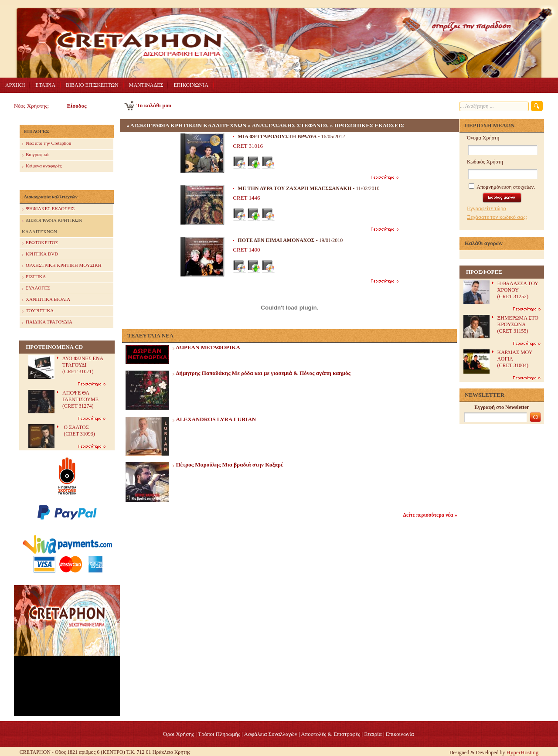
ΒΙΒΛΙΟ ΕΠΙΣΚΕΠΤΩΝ (92, 85)
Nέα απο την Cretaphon (46, 144)
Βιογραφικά (35, 155)
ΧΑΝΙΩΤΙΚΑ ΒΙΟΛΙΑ (46, 300)
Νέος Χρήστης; (31, 106)
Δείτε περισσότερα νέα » (430, 515)
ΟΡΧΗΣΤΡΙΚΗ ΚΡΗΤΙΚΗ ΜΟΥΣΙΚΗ (62, 266)
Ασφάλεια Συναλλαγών (270, 734)
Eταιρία (373, 734)
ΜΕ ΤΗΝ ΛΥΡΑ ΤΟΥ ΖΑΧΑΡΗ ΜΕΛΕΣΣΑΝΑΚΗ (294, 188)
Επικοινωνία (400, 734)
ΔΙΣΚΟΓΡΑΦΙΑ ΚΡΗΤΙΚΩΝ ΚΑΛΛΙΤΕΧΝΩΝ (52, 225)
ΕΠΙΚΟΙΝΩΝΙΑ (191, 85)
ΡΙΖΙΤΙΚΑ (34, 277)
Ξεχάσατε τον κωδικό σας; (497, 217)
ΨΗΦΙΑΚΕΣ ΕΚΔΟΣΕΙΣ (48, 209)
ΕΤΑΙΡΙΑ (45, 85)
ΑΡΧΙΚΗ (15, 85)
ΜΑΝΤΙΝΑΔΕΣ (146, 85)
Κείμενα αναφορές (42, 166)
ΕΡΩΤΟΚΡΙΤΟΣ (40, 243)
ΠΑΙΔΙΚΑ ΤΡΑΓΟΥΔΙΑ (47, 322)
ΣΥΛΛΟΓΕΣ (36, 288)
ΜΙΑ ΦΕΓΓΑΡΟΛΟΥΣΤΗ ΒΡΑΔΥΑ (277, 136)
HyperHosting (523, 752)
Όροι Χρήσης (179, 734)
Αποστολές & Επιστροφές (330, 734)
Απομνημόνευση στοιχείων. (502, 187)
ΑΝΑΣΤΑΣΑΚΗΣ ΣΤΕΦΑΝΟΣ (290, 125)
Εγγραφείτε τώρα (487, 208)
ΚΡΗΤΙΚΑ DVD (40, 254)
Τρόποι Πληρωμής (219, 734)
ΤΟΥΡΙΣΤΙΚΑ (38, 311)
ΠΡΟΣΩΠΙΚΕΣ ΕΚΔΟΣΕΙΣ (369, 125)
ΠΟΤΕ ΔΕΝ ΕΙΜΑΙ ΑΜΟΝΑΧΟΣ (276, 240)
